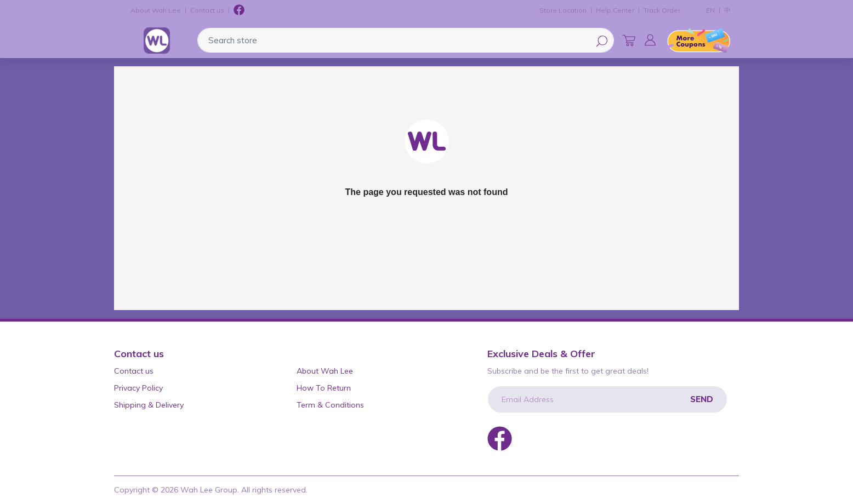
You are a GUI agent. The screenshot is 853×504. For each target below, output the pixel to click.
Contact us (207, 10)
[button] (650, 40)
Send (702, 399)
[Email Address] (607, 399)
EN (710, 10)
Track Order (662, 10)
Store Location (563, 10)
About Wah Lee (156, 10)
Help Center (615, 10)
